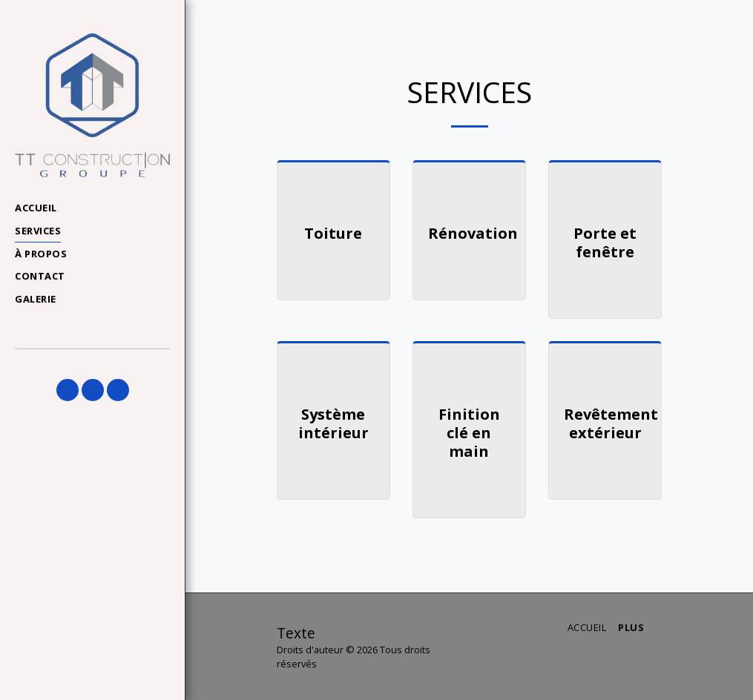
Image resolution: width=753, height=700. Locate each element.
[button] (68, 390)
